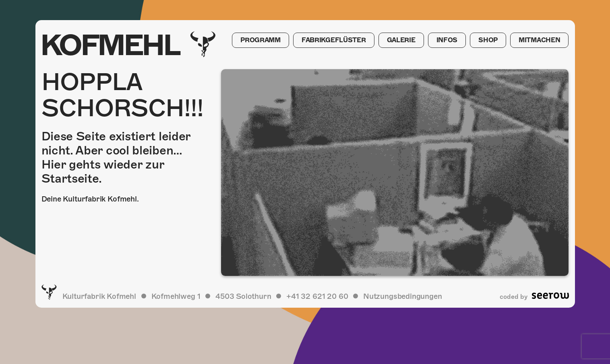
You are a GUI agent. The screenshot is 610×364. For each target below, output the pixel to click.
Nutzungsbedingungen (403, 296)
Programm (256, 41)
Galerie (398, 41)
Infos (445, 41)
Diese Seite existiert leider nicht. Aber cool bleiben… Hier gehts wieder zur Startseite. (116, 157)
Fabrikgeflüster (330, 41)
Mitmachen (539, 41)
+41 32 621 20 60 (317, 296)
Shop (487, 41)
